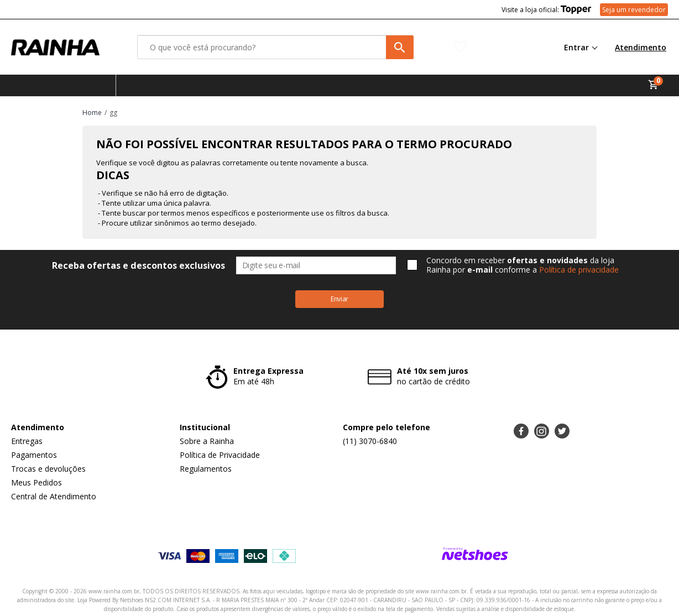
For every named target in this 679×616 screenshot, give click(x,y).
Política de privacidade (579, 270)
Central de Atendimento (54, 496)
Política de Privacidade (220, 455)
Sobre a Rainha (207, 441)
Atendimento (641, 47)
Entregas (27, 441)
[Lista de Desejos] (494, 47)
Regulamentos (206, 469)
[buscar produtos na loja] (400, 47)
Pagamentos (34, 455)
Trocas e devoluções (48, 469)
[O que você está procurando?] (275, 47)
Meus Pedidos (36, 482)
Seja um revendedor (634, 10)
